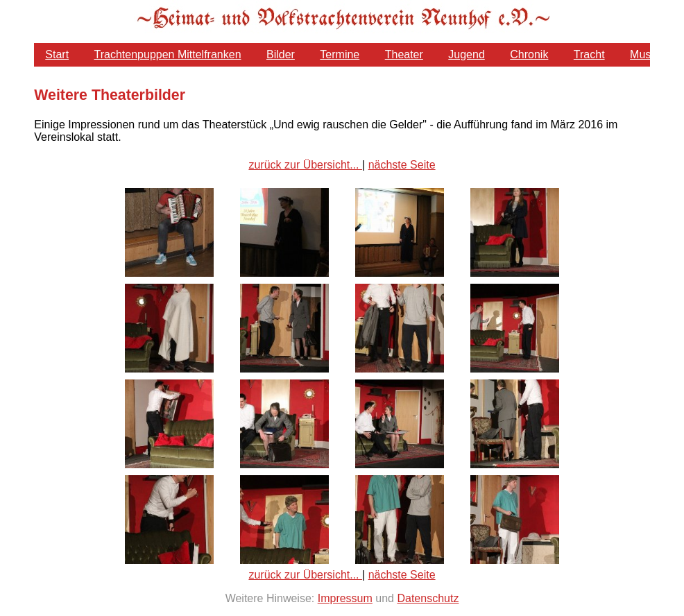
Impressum (345, 598)
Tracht (589, 54)
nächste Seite (402, 165)
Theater (404, 54)
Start (57, 54)
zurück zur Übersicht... (305, 165)
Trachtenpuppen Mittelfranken (168, 54)
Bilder (281, 54)
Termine (340, 54)
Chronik (529, 54)
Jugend (467, 54)
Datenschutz (428, 598)
